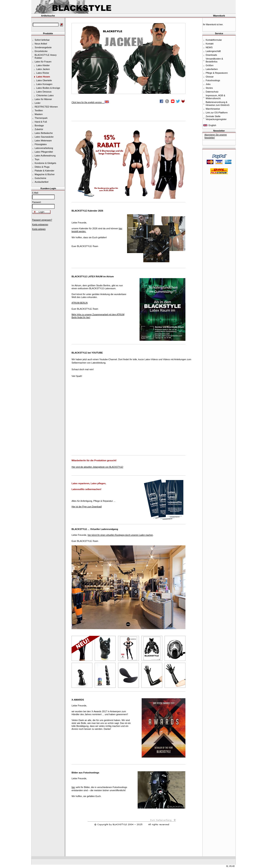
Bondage (39, 125)
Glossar (210, 77)
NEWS (209, 47)
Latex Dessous (44, 92)
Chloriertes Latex (45, 95)
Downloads (211, 55)
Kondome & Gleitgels (45, 163)
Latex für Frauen (43, 62)
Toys (37, 159)
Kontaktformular (214, 40)
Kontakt (210, 44)
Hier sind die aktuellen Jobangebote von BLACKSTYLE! (97, 467)
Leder (38, 103)
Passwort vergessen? (42, 220)
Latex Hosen (43, 77)
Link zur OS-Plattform (217, 113)
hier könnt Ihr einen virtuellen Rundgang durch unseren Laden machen (120, 535)
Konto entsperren (40, 225)
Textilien (39, 110)
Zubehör (39, 129)
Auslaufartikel (42, 182)
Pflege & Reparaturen (217, 73)
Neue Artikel (41, 44)
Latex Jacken (43, 69)
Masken (39, 114)
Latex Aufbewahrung (45, 156)
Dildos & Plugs (42, 167)
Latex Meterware (43, 141)
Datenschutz (212, 92)
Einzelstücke (41, 51)
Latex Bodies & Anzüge (48, 88)
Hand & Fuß (41, 122)
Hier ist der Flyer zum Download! (87, 507)
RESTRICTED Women (46, 107)
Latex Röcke (43, 73)
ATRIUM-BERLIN (80, 303)
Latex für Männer (43, 99)
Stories (209, 88)
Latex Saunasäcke (44, 137)
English (212, 125)
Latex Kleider (43, 65)
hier (73, 787)
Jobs (208, 84)
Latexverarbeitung (44, 148)
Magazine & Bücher (45, 174)
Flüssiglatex (41, 144)
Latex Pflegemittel (44, 152)
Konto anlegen (39, 229)
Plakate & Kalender (44, 171)
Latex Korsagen (44, 84)
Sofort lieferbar (42, 40)
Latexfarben (212, 69)
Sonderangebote (43, 47)
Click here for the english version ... (90, 102)
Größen (210, 65)
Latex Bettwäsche (44, 133)
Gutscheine (40, 178)
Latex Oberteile (44, 80)
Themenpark (41, 118)
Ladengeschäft (213, 51)
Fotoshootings (213, 80)
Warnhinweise (213, 109)
